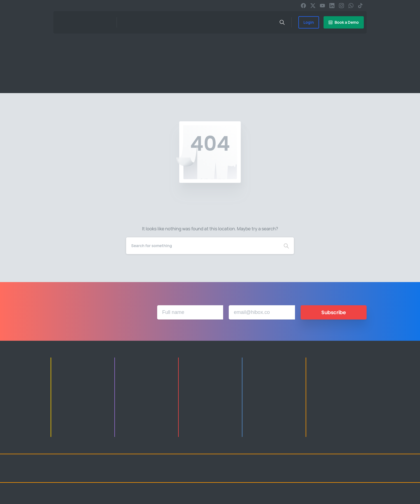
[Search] (202, 246)
